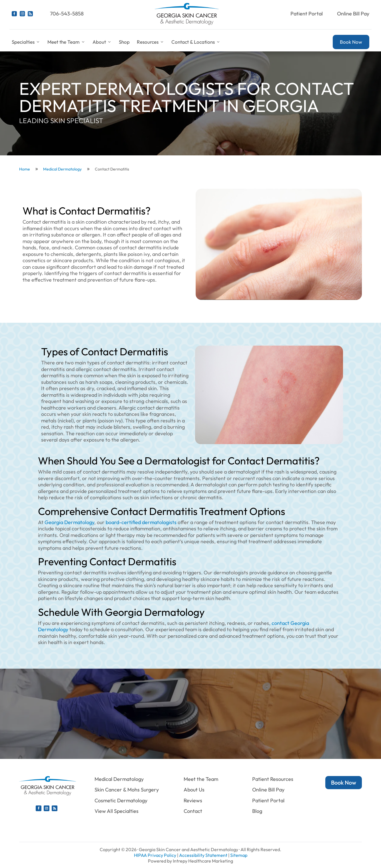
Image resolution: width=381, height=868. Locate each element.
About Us (194, 790)
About (102, 42)
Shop (124, 42)
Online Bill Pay (353, 14)
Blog (257, 811)
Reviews (193, 800)
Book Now (351, 42)
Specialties (26, 42)
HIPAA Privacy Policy (155, 855)
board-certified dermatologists (142, 522)
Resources (151, 42)
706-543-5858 (67, 14)
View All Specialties (117, 811)
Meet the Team (66, 42)
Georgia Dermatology (69, 522)
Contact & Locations (196, 42)
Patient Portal (307, 14)
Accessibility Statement (203, 855)
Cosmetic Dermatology (121, 800)
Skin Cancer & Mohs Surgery (127, 790)
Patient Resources (273, 779)
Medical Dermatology (119, 779)
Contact (193, 811)
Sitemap (239, 855)
